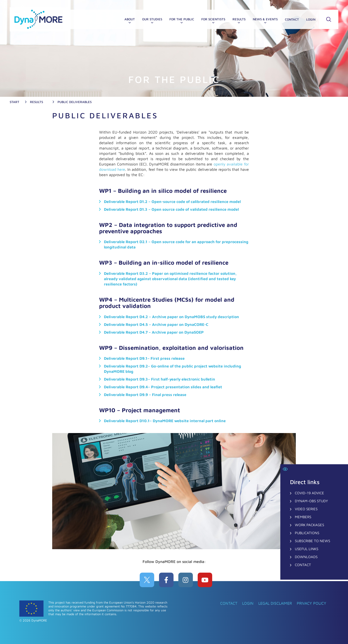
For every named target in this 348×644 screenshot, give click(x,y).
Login (311, 19)
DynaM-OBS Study (311, 501)
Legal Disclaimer (275, 603)
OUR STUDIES (152, 19)
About (130, 19)
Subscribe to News (312, 541)
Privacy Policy (312, 603)
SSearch (329, 19)
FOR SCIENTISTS (213, 19)
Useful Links (307, 549)
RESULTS (239, 19)
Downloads (306, 557)
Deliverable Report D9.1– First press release (144, 358)
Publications (307, 533)
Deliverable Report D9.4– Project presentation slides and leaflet (163, 387)
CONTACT (292, 19)
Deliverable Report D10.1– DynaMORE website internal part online (165, 421)
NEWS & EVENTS (265, 19)
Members (303, 517)
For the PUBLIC (182, 19)
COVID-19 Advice (309, 493)
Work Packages (309, 525)
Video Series (306, 509)
